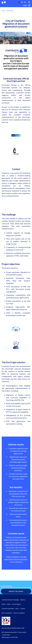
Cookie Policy (6, 635)
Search (29, 2)
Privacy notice (22, 632)
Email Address (6, 586)
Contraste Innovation (8, 608)
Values (9, 604)
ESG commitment (7, 613)
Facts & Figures (16, 604)
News (17, 608)
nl (25, 2)
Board (4, 604)
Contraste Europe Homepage (10, 600)
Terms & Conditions (19, 613)
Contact (23, 608)
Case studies (10, 11)
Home (3, 11)
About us (23, 600)
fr (22, 2)
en (19, 2)
